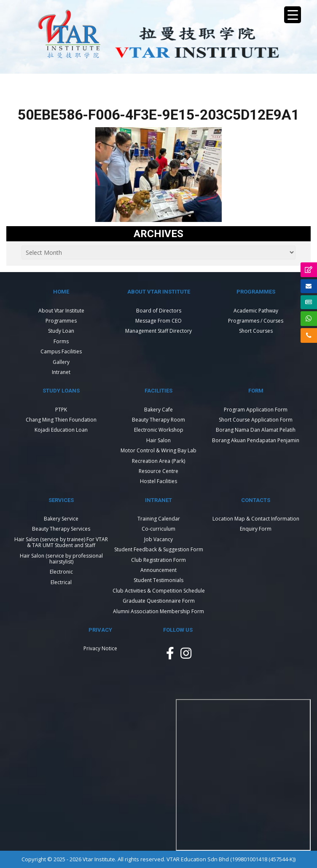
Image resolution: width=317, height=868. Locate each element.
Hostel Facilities (158, 481)
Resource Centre (158, 471)
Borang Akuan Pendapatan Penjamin (256, 440)
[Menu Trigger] (293, 15)
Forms (61, 341)
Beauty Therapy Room (158, 420)
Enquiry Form (256, 529)
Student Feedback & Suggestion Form (159, 549)
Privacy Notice (100, 648)
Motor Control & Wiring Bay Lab (158, 450)
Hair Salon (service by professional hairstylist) (61, 559)
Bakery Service (61, 519)
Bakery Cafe (158, 410)
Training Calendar (159, 519)
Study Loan (61, 331)
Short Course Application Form (256, 420)
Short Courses (256, 331)
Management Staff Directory (158, 331)
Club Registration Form (158, 560)
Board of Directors (159, 311)
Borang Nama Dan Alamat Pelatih (256, 430)
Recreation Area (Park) (158, 461)
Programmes (61, 321)
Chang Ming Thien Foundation (61, 420)
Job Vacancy (158, 539)
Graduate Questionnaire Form (159, 601)
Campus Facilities (61, 351)
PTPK (61, 410)
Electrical (61, 582)
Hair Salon (158, 440)
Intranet (61, 372)
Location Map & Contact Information (256, 519)
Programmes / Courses (256, 321)
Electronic (61, 572)
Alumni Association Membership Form (158, 611)
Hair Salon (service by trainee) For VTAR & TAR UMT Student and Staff (61, 542)
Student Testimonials (158, 580)
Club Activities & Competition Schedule (159, 591)
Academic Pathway (256, 311)
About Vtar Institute (61, 311)
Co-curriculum (158, 529)
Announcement (158, 570)
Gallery (61, 362)
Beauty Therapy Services (61, 529)
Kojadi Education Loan (61, 430)
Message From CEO (158, 321)
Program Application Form (256, 410)
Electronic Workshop (159, 430)
